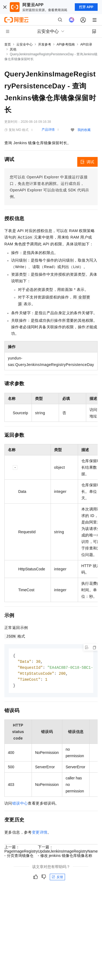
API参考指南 (66, 44)
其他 (13, 49)
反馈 (57, 879)
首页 (8, 44)
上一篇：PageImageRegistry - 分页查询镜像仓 (21, 853)
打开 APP (86, 7)
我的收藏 (84, 130)
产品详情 (48, 130)
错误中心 (20, 805)
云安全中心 (24, 44)
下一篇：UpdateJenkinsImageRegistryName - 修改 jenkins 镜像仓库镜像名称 (68, 853)
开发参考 (45, 44)
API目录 (86, 44)
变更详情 (40, 834)
